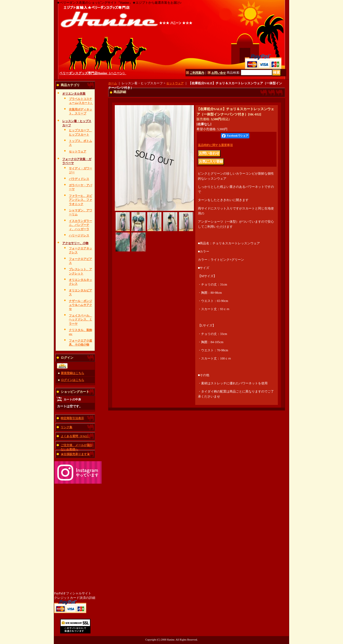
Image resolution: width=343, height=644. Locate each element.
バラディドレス (79, 179)
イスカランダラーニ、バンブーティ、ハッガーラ (80, 225)
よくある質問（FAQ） (75, 436)
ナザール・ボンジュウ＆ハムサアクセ (80, 305)
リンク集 (66, 427)
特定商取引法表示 (72, 418)
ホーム (113, 83)
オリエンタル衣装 (74, 94)
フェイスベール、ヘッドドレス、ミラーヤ (80, 319)
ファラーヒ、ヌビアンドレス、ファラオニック (80, 200)
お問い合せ (219, 73)
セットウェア (78, 151)
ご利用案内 (197, 73)
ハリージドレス (79, 235)
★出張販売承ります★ (75, 454)
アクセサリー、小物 (75, 243)
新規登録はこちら (73, 373)
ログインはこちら (73, 380)
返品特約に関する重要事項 (215, 145)
